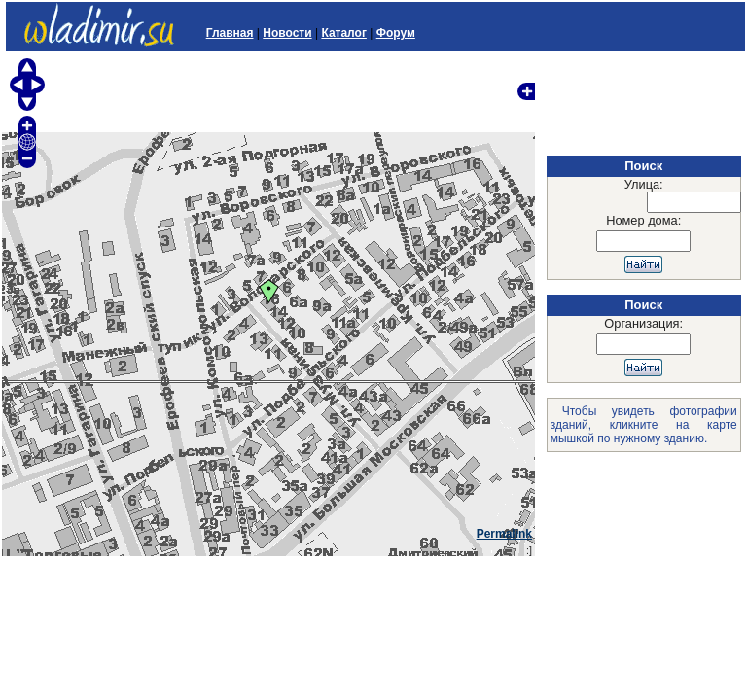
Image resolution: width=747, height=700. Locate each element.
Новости (287, 33)
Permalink (504, 534)
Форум (396, 33)
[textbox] (694, 202)
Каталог (344, 33)
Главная (230, 33)
